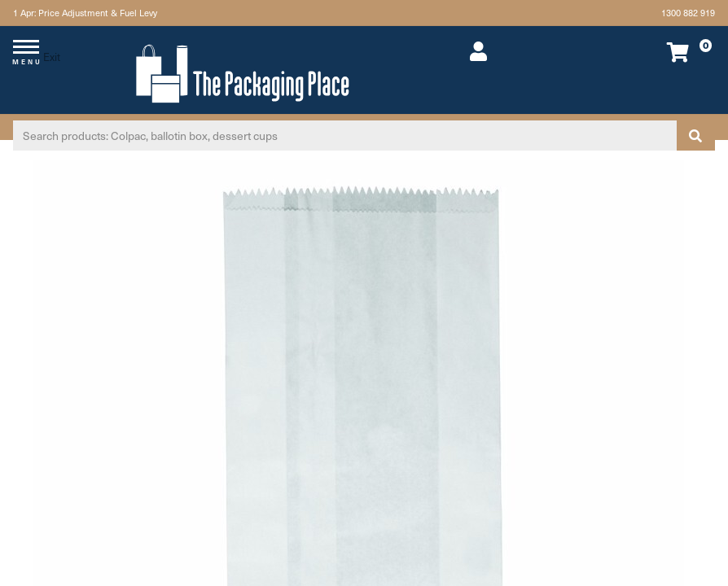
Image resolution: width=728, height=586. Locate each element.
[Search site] (695, 136)
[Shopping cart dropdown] (648, 52)
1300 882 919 (688, 13)
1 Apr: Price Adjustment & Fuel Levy (85, 13)
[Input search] (345, 136)
